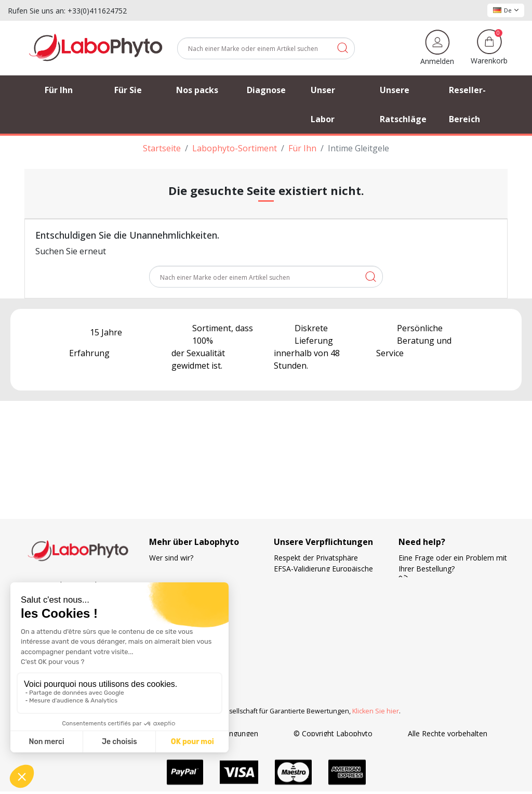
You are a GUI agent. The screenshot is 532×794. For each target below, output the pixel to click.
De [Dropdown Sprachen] (506, 10)
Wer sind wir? (171, 558)
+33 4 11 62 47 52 (436, 580)
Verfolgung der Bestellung (192, 569)
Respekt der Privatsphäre (316, 558)
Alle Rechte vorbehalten (448, 733)
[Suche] (266, 48)
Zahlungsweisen (301, 623)
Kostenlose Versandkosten (319, 612)
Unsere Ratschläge (181, 580)
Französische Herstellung (316, 590)
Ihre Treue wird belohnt (313, 634)
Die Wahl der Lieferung (312, 601)
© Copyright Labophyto (333, 733)
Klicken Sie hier (376, 711)
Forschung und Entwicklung (320, 645)
